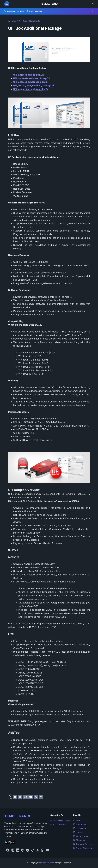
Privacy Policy (81, 836)
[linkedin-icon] (18, 850)
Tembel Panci (49, 4)
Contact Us (80, 825)
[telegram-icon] (28, 850)
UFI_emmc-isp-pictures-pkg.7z (31, 89)
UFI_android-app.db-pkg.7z (28, 75)
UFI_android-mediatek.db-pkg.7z (32, 78)
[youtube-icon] (48, 850)
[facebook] (15, 797)
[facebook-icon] (8, 850)
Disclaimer (80, 828)
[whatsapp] (25, 797)
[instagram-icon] (13, 850)
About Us (79, 821)
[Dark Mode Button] (92, 4)
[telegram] (31, 797)
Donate (78, 832)
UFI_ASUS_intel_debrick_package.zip (34, 85)
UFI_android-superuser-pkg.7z (30, 82)
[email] (41, 797)
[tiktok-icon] (33, 850)
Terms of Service (83, 844)
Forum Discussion (83, 848)
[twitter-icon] (38, 850)
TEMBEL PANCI (17, 816)
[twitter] (20, 797)
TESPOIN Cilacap (60, 821)
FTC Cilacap (58, 825)
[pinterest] (36, 797)
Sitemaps (79, 840)
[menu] (7, 4)
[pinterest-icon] (23, 850)
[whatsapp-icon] (43, 850)
